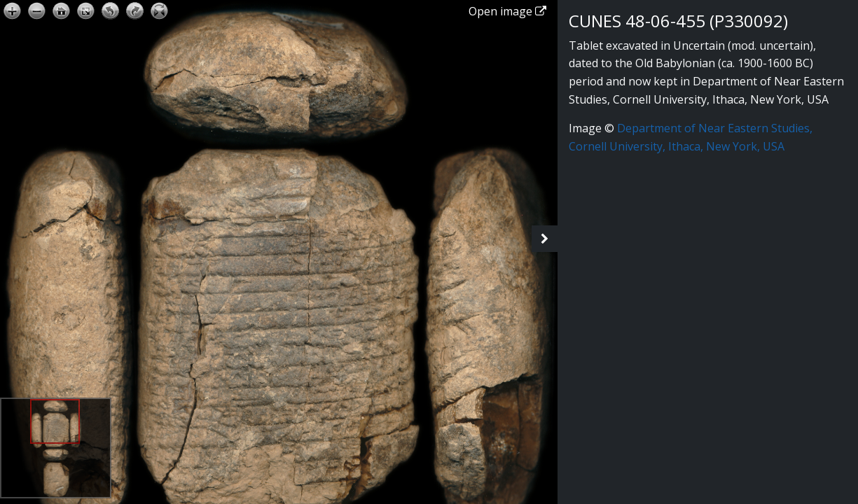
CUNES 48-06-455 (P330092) (678, 21)
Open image (507, 11)
